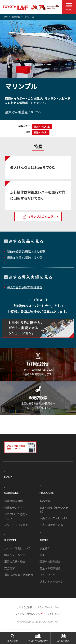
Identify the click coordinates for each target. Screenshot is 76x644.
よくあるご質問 (25, 607)
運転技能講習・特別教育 (19, 575)
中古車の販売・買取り (53, 525)
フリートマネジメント (17, 525)
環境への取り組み (50, 561)
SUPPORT (10, 540)
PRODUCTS (47, 493)
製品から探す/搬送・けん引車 (26, 251)
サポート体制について (17, 548)
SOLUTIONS (11, 493)
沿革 (42, 555)
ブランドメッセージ (51, 581)
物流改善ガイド (13, 508)
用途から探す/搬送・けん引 (25, 257)
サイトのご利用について (28, 614)
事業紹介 (45, 548)
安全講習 (10, 568)
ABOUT (44, 540)
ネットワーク (47, 575)
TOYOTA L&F (15, 8)
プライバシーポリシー (48, 607)
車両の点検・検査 (15, 561)
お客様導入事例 (13, 501)
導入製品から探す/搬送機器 (25, 287)
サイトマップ (54, 614)
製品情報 (45, 501)
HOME (8, 477)
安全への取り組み (50, 568)
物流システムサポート (17, 555)
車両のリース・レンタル (54, 518)
